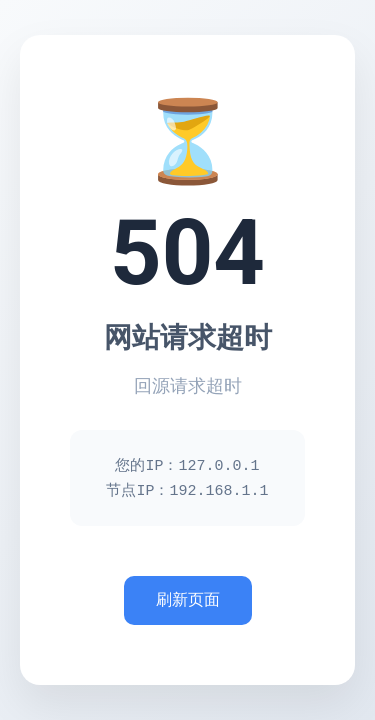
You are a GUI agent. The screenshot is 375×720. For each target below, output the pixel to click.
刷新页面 (188, 601)
